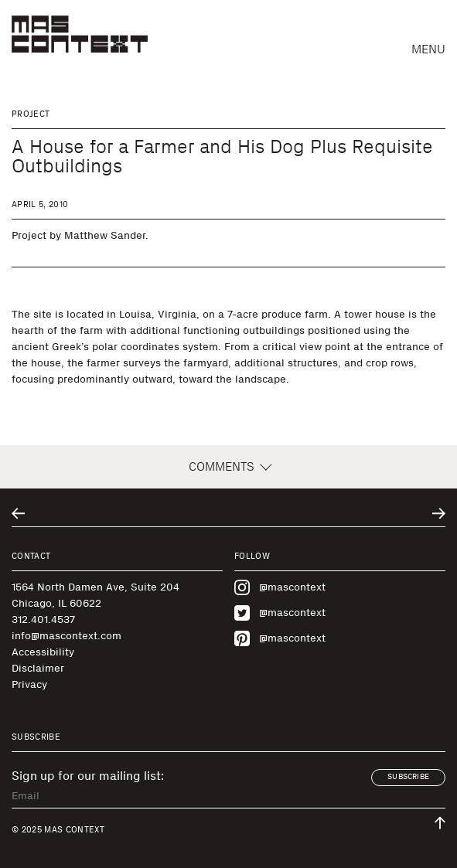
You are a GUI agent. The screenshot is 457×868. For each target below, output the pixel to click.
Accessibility (43, 652)
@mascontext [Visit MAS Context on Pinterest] (280, 638)
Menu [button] (428, 49)
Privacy (29, 684)
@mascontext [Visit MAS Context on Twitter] (280, 613)
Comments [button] (229, 467)
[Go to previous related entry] (18, 514)
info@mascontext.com (67, 636)
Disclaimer (38, 668)
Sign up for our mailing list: (88, 776)
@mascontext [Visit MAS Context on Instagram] (280, 587)
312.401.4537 (43, 620)
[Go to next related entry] (439, 514)
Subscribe (408, 777)
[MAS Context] (80, 34)
